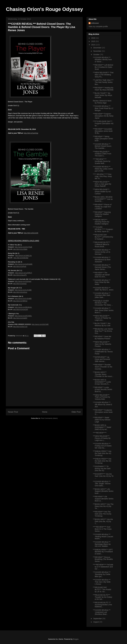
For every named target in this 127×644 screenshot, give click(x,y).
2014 (93, 45)
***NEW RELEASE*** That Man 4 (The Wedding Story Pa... (103, 75)
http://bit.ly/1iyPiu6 (20, 266)
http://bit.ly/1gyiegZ (20, 284)
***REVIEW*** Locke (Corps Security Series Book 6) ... (103, 390)
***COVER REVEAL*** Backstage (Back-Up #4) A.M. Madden (102, 544)
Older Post (76, 412)
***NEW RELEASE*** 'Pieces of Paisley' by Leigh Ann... (102, 318)
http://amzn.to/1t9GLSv (24, 256)
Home (45, 412)
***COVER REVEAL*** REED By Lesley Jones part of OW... (103, 169)
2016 (93, 38)
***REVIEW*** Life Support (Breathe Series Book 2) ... (103, 499)
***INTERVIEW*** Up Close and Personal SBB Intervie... (101, 359)
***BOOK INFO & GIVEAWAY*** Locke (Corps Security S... (102, 382)
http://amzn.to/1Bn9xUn (23, 307)
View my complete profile (98, 26)
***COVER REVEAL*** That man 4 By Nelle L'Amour (102, 582)
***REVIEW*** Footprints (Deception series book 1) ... (103, 412)
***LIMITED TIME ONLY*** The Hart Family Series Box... (103, 82)
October (97, 55)
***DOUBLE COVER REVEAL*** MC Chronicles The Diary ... (103, 303)
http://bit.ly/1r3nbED (20, 318)
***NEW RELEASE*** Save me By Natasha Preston (102, 344)
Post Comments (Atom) (49, 418)
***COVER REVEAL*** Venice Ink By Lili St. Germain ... (102, 252)
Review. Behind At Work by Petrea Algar (102, 102)
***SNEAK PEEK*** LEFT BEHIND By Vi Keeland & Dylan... (103, 552)
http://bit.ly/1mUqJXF (21, 309)
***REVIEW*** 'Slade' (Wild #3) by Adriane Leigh (102, 420)
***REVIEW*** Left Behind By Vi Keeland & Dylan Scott (103, 67)
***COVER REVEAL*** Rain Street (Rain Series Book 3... (103, 310)
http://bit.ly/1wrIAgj (31, 133)
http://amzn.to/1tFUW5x (23, 316)
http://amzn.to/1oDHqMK (23, 264)
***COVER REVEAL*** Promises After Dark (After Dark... (102, 295)
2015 (93, 41)
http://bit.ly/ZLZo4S (31, 233)
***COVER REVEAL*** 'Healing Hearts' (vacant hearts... (103, 537)
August (96, 622)
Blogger (76, 639)
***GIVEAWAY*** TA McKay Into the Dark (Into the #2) (102, 468)
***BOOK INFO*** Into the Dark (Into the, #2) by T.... (103, 521)
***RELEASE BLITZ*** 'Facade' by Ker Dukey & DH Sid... (103, 597)
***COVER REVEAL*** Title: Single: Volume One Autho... (102, 484)
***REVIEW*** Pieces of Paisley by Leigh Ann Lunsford (102, 207)
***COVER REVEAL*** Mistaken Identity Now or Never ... (102, 60)
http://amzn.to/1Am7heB (23, 247)
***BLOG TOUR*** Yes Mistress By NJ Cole (102, 324)
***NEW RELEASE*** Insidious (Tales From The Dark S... (102, 154)
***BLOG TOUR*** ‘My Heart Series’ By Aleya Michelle (102, 95)
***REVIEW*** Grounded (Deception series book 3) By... (103, 131)
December (97, 48)
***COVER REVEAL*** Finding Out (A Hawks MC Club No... (102, 446)
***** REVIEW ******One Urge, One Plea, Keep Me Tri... (102, 176)
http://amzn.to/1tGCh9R (40, 324)
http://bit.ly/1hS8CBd (21, 258)
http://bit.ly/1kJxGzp (20, 292)
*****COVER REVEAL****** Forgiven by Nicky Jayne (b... (103, 229)
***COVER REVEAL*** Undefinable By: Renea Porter (103, 352)
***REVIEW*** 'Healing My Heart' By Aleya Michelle (103, 89)
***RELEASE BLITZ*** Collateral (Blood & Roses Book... (102, 244)
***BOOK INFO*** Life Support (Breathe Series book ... (103, 491)
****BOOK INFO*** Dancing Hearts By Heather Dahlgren (101, 222)
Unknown (95, 23)
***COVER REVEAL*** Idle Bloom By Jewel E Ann (102, 405)
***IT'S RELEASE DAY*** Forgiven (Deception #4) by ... (103, 123)
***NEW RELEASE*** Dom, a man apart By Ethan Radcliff (102, 184)
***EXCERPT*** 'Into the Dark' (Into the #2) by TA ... (103, 476)
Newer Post (13, 412)
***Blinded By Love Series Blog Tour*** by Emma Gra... (103, 331)
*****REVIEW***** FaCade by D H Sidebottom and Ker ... (103, 567)
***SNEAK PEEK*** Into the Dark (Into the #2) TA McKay (102, 453)
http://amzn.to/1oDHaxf (23, 281)
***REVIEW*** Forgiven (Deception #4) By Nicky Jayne (103, 116)
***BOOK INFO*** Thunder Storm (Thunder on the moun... (103, 374)
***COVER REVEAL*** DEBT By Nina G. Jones (103, 289)
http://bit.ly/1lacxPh (20, 275)
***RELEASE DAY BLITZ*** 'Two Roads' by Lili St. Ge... (102, 589)
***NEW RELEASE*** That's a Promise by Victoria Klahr (101, 397)
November (97, 51)
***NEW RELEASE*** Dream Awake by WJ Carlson (102, 192)
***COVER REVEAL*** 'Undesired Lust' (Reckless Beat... (102, 612)
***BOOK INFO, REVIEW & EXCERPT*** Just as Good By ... (103, 199)
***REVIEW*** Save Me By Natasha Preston (102, 338)
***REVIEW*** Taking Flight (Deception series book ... (103, 139)
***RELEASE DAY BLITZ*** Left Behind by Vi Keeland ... (103, 237)
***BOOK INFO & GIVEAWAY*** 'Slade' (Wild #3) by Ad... (102, 427)
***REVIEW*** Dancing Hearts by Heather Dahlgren (102, 214)
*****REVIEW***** (100, 433)
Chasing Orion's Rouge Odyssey (44, 9)
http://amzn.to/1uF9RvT (23, 273)
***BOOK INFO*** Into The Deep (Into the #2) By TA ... (103, 506)
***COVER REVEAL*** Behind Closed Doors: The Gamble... (102, 146)
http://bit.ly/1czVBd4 (20, 249)
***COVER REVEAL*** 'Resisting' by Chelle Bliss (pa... (102, 574)
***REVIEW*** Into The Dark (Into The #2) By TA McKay (102, 514)
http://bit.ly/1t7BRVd (20, 301)
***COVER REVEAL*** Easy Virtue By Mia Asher (102, 282)
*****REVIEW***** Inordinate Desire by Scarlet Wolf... (102, 161)
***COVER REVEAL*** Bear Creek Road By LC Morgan (103, 108)
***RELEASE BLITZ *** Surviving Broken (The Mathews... (102, 605)
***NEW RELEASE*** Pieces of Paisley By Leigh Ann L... (102, 438)
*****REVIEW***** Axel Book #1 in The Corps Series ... (102, 529)
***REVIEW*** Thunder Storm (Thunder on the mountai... (103, 367)
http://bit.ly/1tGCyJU (20, 327)
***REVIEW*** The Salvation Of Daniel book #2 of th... (101, 275)
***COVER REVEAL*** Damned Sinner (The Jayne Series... (102, 267)
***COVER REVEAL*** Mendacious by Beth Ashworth (102, 260)
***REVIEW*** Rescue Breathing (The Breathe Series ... (103, 559)
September (98, 619)
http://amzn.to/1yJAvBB (23, 290)
